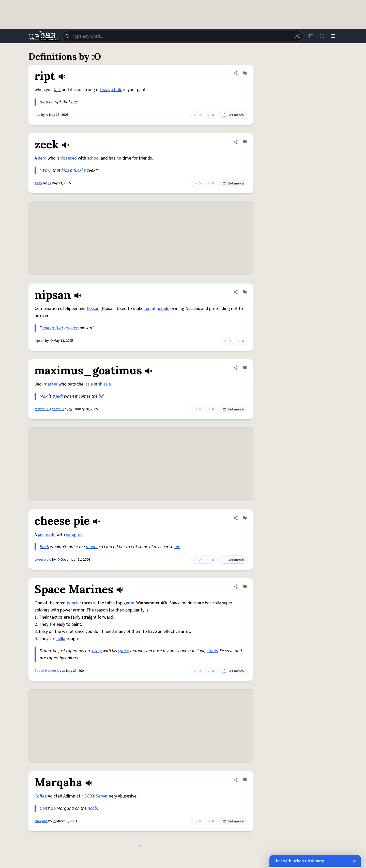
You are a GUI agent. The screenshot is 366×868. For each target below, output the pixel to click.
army (97, 651)
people (163, 309)
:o (47, 115)
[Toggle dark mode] (322, 36)
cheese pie (43, 560)
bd (101, 396)
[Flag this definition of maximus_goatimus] (245, 368)
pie (41, 535)
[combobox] (182, 36)
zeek (38, 183)
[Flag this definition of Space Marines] (245, 587)
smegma (74, 535)
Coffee (41, 796)
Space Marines (46, 671)
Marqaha (41, 821)
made (50, 535)
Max (44, 396)
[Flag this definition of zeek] (245, 142)
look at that (52, 328)
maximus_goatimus (49, 409)
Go (53, 808)
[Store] (311, 36)
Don (43, 808)
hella (61, 639)
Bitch (44, 547)
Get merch (233, 115)
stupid (212, 651)
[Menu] (333, 36)
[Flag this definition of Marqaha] (245, 780)
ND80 (87, 796)
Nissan (93, 309)
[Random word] (297, 36)
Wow (46, 170)
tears (105, 90)
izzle (89, 384)
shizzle (104, 384)
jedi (59, 396)
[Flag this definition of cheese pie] (245, 518)
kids (65, 170)
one (75, 102)
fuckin (79, 170)
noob (92, 808)
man (44, 102)
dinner (92, 547)
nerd (42, 158)
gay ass (71, 328)
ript (37, 115)
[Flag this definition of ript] (245, 73)
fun (147, 309)
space (124, 651)
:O (49, 183)
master (51, 384)
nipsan (39, 341)
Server (102, 796)
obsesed (69, 158)
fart (57, 90)
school (93, 158)
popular (74, 603)
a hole (117, 90)
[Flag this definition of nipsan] (245, 292)
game (129, 603)
